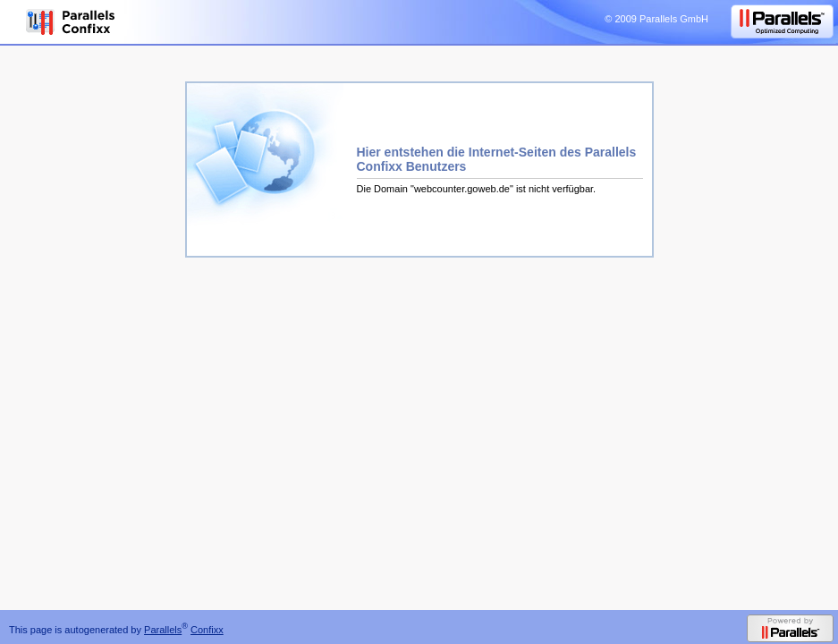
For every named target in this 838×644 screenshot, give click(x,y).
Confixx (207, 630)
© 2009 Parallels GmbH (656, 19)
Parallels (163, 630)
